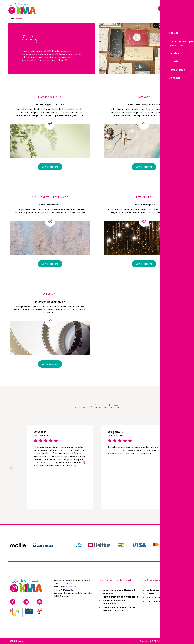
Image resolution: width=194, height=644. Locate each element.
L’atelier (151, 594)
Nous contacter (155, 601)
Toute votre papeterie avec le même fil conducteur (119, 609)
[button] (182, 467)
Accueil (11, 19)
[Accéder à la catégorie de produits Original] (50, 330)
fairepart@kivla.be (69, 587)
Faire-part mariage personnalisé (120, 597)
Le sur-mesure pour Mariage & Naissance (119, 592)
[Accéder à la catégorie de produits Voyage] (144, 132)
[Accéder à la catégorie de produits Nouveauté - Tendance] (50, 231)
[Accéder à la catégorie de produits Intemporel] (144, 231)
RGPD (181, 641)
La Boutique (153, 590)
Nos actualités (155, 597)
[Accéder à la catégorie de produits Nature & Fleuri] (50, 132)
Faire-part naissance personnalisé (114, 602)
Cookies (144, 641)
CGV (152, 641)
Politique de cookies (167, 641)
